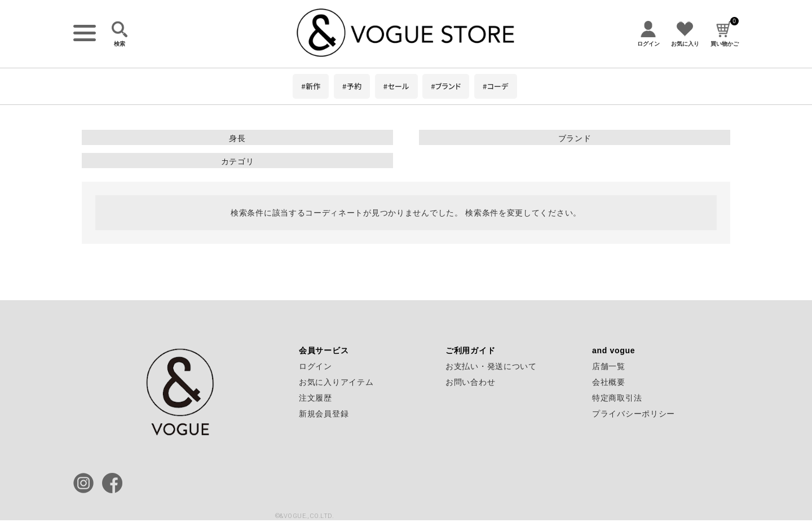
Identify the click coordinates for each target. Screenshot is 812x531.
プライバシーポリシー (634, 414)
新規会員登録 (324, 414)
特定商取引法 (617, 398)
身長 (237, 138)
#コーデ (496, 86)
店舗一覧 (609, 366)
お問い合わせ (470, 382)
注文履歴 (315, 398)
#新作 (311, 86)
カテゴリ (238, 161)
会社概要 (609, 382)
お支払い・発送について (491, 366)
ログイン (315, 366)
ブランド (575, 138)
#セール (396, 86)
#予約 (352, 86)
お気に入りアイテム (336, 382)
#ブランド (446, 86)
